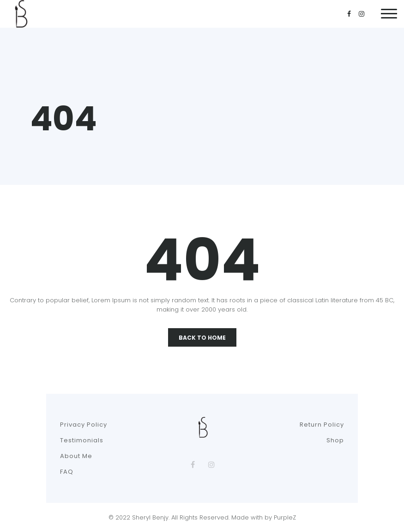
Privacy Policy (84, 425)
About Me (76, 456)
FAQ (67, 472)
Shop (335, 440)
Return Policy (322, 425)
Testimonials (82, 440)
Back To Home (202, 338)
